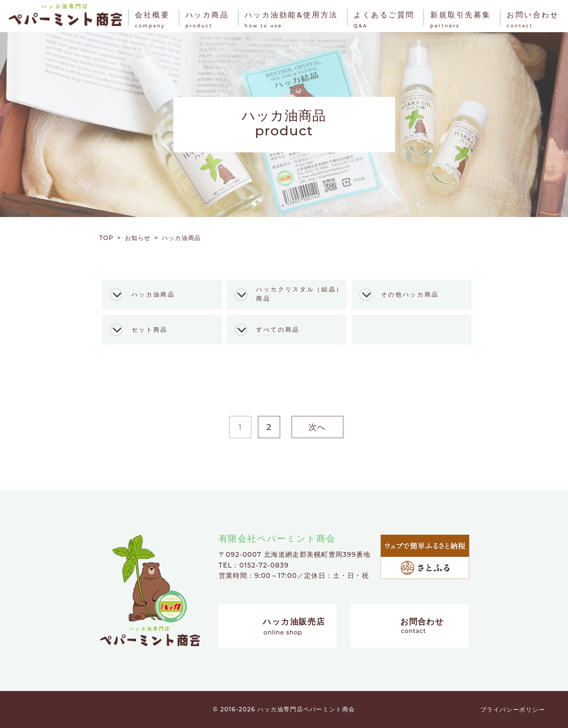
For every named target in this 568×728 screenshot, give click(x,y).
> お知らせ (136, 238)
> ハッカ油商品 (178, 238)
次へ (317, 427)
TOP (108, 238)
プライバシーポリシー (513, 710)
